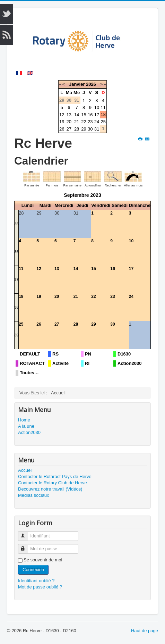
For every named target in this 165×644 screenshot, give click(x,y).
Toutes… (29, 373)
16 (90, 115)
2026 (91, 84)
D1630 (124, 354)
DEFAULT (30, 354)
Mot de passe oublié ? (40, 587)
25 (103, 122)
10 (97, 107)
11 (103, 107)
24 (97, 122)
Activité (60, 363)
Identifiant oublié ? (36, 581)
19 (62, 122)
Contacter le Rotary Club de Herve (53, 483)
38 (16, 307)
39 (16, 335)
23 (90, 122)
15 (84, 115)
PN (88, 354)
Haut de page (145, 631)
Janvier (77, 84)
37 (16, 280)
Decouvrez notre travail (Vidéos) (50, 489)
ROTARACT (32, 363)
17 (97, 115)
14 (77, 115)
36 (16, 252)
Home (24, 420)
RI (87, 363)
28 (77, 129)
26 (62, 129)
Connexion (33, 570)
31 (97, 129)
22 (84, 122)
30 (90, 129)
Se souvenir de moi (43, 560)
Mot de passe (26, 546)
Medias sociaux (34, 495)
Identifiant (26, 533)
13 (69, 115)
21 (77, 122)
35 (16, 224)
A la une (26, 426)
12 (62, 115)
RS (55, 354)
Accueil (25, 470)
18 (103, 114)
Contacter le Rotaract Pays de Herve (55, 476)
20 (69, 122)
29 (84, 129)
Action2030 (129, 363)
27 (69, 129)
